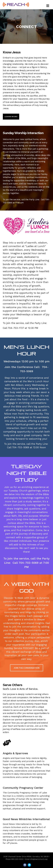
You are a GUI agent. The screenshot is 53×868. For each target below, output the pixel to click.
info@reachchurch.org (39, 859)
